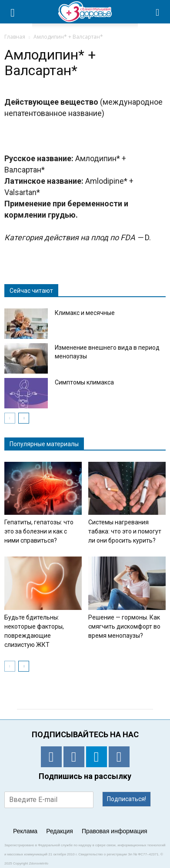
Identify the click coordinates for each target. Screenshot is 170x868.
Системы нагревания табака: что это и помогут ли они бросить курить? (125, 531)
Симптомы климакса (84, 382)
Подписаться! (127, 799)
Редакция (60, 831)
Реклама (25, 831)
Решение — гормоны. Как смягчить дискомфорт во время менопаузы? (124, 626)
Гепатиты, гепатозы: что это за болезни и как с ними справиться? (39, 531)
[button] (158, 12)
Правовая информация (115, 831)
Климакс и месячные (85, 313)
